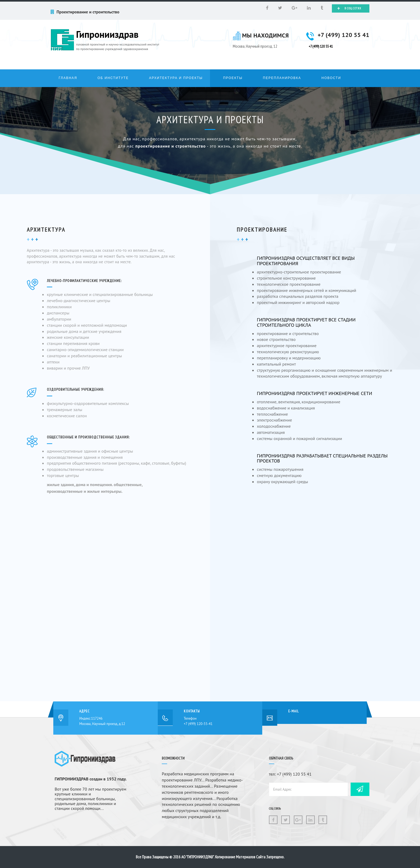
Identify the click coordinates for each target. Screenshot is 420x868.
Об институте (113, 78)
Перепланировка (282, 78)
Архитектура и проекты (176, 78)
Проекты (233, 78)
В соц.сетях (349, 8)
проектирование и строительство (170, 146)
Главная (68, 78)
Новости (331, 78)
